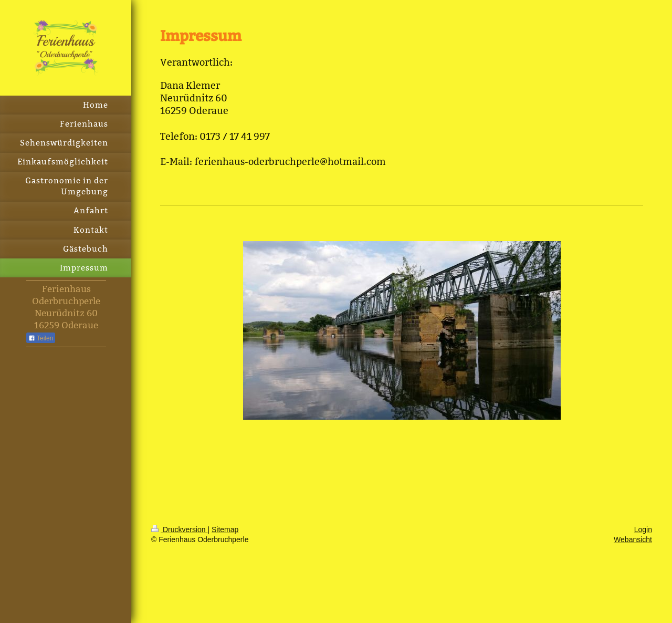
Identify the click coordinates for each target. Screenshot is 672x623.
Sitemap (225, 529)
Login (643, 529)
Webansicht (633, 539)
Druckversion (179, 529)
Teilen (41, 338)
